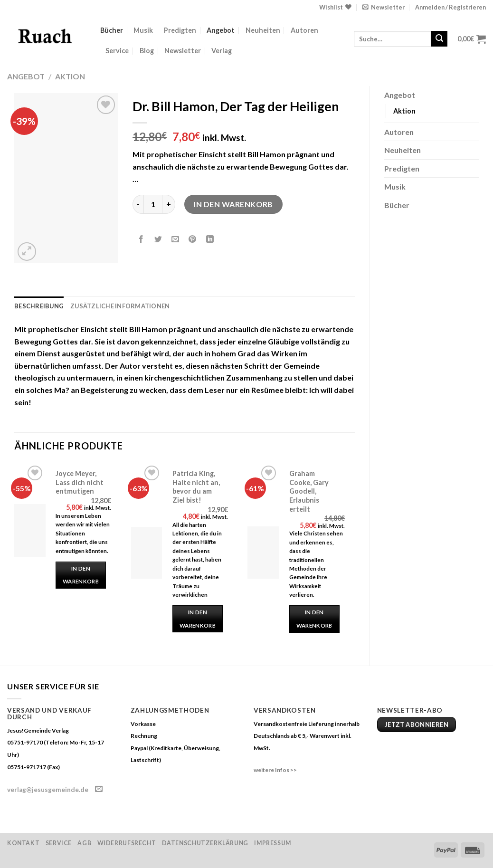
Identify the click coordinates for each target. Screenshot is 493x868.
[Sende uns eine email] (99, 789)
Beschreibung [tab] (39, 306)
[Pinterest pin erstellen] (193, 239)
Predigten (180, 30)
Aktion (70, 76)
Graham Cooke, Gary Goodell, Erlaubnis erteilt (309, 491)
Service (117, 51)
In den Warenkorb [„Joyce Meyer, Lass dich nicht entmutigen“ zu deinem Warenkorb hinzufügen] (81, 575)
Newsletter (183, 51)
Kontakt (23, 843)
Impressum (273, 843)
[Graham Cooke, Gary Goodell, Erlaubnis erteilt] (263, 553)
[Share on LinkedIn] (210, 239)
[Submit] (439, 39)
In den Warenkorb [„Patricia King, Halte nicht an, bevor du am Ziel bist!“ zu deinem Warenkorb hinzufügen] (198, 619)
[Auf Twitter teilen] (158, 239)
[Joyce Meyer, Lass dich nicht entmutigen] (30, 531)
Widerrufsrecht (127, 843)
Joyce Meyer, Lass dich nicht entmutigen (80, 482)
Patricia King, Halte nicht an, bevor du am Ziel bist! (196, 487)
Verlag (222, 51)
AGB (84, 843)
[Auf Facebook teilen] (141, 239)
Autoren (304, 30)
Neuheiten (263, 30)
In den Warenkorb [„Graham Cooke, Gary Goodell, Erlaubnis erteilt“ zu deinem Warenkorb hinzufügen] (314, 619)
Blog (147, 51)
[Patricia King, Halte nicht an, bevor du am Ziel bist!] (147, 553)
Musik (143, 30)
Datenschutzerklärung (205, 843)
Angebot (221, 30)
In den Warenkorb (233, 204)
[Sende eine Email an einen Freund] (175, 239)
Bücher (112, 30)
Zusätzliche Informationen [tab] (120, 306)
